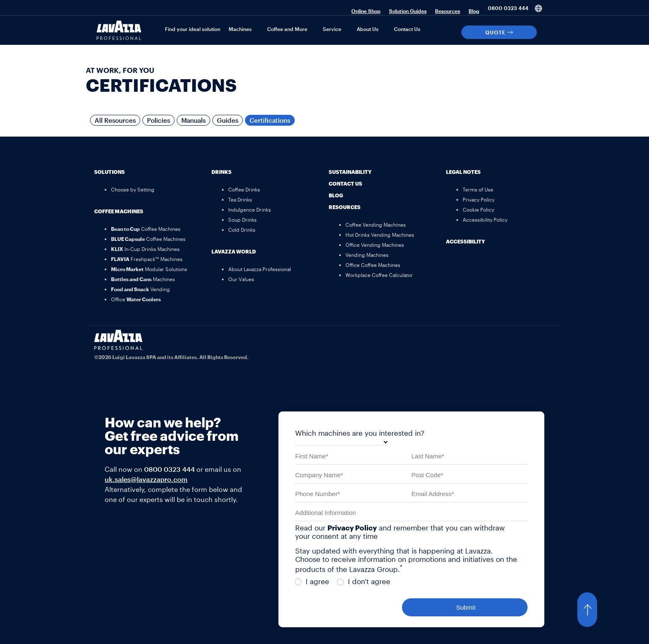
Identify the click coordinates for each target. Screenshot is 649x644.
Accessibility (465, 241)
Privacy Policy (352, 528)
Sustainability (350, 172)
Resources (448, 11)
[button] (595, 610)
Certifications (270, 120)
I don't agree (364, 581)
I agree (312, 581)
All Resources (115, 120)
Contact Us (407, 29)
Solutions (109, 172)
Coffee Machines (119, 211)
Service (332, 29)
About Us (368, 29)
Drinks (221, 172)
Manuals (193, 120)
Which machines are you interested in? (360, 433)
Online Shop (366, 11)
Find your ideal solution (193, 29)
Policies (158, 120)
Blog (474, 11)
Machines (240, 29)
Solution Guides (408, 11)
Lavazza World (234, 251)
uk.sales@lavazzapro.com (146, 479)
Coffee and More (287, 29)
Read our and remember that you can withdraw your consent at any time (400, 532)
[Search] (547, 32)
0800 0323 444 (508, 8)
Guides (228, 120)
